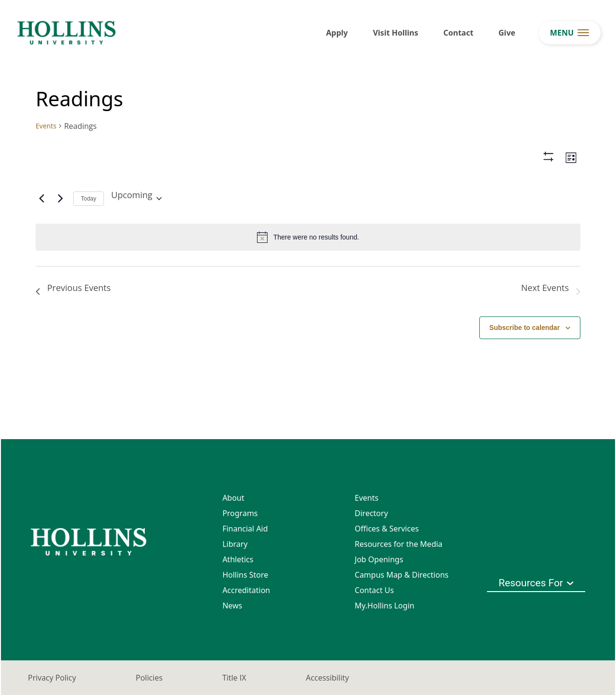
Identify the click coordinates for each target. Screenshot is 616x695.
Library (235, 544)
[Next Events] (60, 199)
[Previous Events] (41, 199)
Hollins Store (245, 575)
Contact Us (374, 590)
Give (507, 33)
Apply (337, 33)
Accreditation (246, 590)
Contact (458, 33)
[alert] (308, 237)
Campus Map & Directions (402, 575)
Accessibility (327, 678)
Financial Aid (245, 529)
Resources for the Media (398, 544)
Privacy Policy (52, 678)
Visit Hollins (396, 33)
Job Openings (379, 559)
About (233, 498)
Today (89, 199)
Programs (240, 513)
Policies (149, 678)
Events (46, 126)
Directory (371, 513)
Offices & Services (387, 529)
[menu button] (570, 33)
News (232, 606)
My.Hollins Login (385, 606)
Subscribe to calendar (525, 328)
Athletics (238, 559)
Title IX (234, 678)
